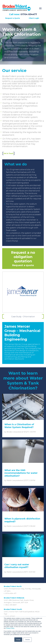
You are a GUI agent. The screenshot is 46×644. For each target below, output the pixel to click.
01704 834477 (29, 14)
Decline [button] (28, 640)
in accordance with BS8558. (25, 81)
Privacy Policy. (10, 628)
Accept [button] (18, 640)
